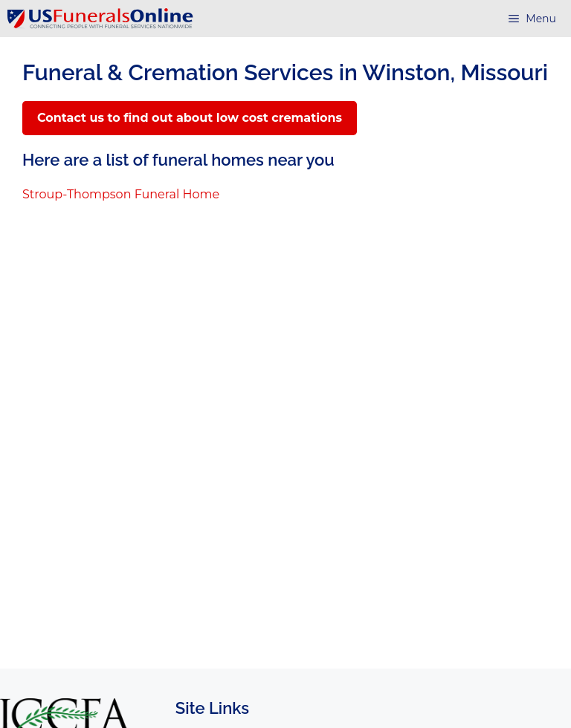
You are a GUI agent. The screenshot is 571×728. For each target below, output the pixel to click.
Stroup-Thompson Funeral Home (121, 194)
